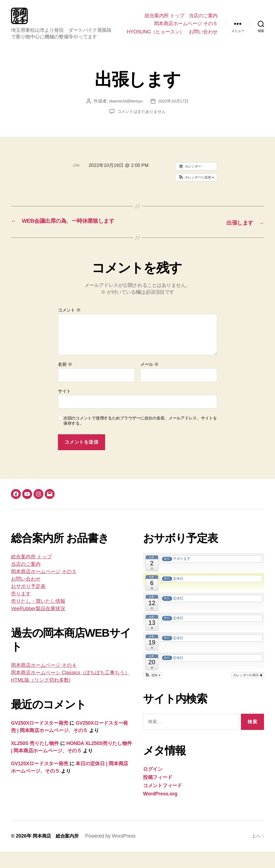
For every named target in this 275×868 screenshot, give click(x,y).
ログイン (153, 786)
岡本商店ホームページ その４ (44, 682)
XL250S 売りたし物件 (35, 760)
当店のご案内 (203, 16)
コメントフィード (162, 802)
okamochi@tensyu (125, 109)
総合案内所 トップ (165, 16)
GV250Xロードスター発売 (40, 740)
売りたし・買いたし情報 (38, 618)
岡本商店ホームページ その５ (186, 24)
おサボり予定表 (28, 603)
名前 (65, 381)
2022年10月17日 (174, 109)
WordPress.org (160, 810)
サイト (64, 408)
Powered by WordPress (113, 852)
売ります (21, 610)
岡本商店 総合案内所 (57, 852)
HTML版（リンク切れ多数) (41, 697)
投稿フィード (158, 794)
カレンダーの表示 (248, 692)
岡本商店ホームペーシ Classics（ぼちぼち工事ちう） (70, 689)
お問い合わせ (203, 40)
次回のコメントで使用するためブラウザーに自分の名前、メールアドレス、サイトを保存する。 (140, 437)
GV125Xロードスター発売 (40, 780)
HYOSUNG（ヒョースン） (189, 32)
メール (149, 381)
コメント (69, 327)
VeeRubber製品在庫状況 (38, 625)
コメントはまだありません (141, 120)
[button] (196, 185)
